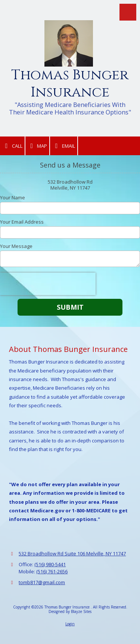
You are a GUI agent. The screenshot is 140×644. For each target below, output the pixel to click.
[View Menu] (128, 12)
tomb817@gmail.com (42, 582)
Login (70, 624)
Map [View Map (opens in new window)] (38, 146)
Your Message (16, 246)
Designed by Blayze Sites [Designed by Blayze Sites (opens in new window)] (70, 611)
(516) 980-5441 (50, 564)
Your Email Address (22, 222)
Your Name (13, 197)
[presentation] (48, 284)
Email (64, 146)
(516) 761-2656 (52, 571)
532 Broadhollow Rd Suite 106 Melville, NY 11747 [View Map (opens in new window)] (72, 553)
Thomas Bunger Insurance (70, 84)
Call (12, 146)
